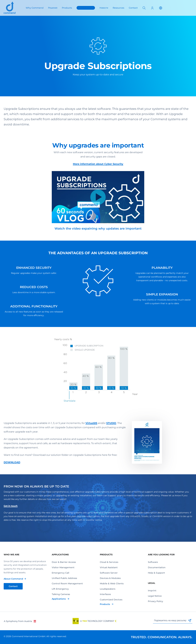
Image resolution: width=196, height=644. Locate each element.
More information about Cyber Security (98, 164)
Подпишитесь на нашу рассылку (173, 621)
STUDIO (111, 423)
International (86, 8)
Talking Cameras (61, 594)
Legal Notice (155, 596)
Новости (104, 8)
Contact (133, 8)
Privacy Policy (155, 601)
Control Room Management (67, 584)
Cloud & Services (109, 562)
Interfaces (105, 594)
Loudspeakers (108, 589)
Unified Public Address (64, 578)
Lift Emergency (60, 589)
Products (67, 8)
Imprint (152, 591)
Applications (59, 599)
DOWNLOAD (12, 462)
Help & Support (156, 573)
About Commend (13, 579)
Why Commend (35, 8)
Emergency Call (60, 573)
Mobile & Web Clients (112, 584)
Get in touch (11, 506)
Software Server (109, 573)
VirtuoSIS (91, 423)
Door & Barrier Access (64, 562)
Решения (53, 8)
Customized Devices (111, 600)
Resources (118, 8)
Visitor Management (63, 567)
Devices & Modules (110, 578)
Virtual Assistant (109, 567)
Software (153, 562)
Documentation (157, 567)
